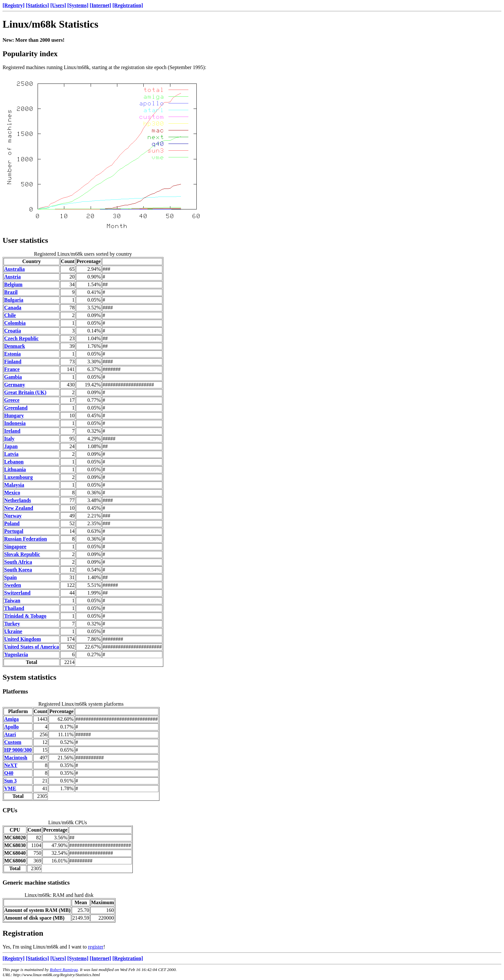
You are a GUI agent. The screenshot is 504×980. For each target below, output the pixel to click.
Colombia (15, 323)
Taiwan (12, 600)
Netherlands (18, 500)
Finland (13, 362)
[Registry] (14, 5)
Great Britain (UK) (25, 392)
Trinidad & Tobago (25, 616)
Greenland (16, 408)
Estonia (13, 354)
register (96, 947)
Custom (13, 742)
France (12, 369)
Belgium (13, 284)
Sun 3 (10, 781)
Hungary (14, 415)
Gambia (13, 377)
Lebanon (14, 462)
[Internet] (100, 5)
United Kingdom (22, 639)
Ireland (12, 431)
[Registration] (128, 5)
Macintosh (16, 758)
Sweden (13, 585)
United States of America (32, 647)
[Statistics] (37, 5)
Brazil (11, 292)
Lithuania (15, 469)
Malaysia (14, 485)
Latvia (11, 454)
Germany (15, 385)
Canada (13, 308)
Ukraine (13, 631)
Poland (12, 523)
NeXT (11, 765)
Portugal (14, 531)
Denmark (15, 346)
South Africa (18, 562)
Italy (9, 439)
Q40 (9, 773)
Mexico (12, 493)
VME (10, 788)
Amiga (11, 719)
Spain (10, 577)
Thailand (14, 608)
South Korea (18, 570)
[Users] (58, 5)
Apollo (11, 727)
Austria (13, 277)
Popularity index (30, 54)
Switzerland (17, 593)
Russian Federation (26, 539)
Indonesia (15, 423)
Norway (13, 516)
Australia (14, 269)
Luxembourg (18, 477)
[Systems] (78, 5)
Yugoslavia (16, 654)
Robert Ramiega (64, 970)
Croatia (13, 331)
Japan (11, 446)
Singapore (15, 547)
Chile (10, 315)
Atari (10, 734)
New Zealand (19, 508)
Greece (12, 400)
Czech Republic (21, 338)
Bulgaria (14, 300)
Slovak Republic (22, 554)
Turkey (12, 624)
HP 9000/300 (18, 750)
